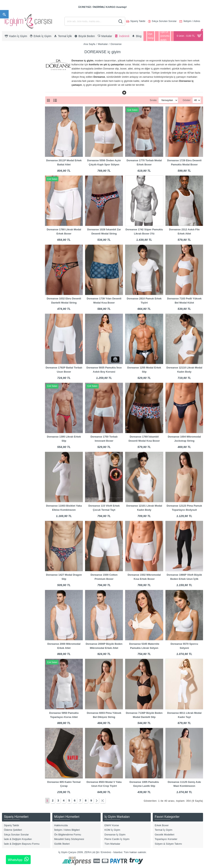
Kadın (10, 93)
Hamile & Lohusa (17, 146)
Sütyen (11, 164)
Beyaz (11, 299)
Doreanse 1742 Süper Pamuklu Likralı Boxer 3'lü (144, 232)
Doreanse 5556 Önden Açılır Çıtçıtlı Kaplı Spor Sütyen (104, 162)
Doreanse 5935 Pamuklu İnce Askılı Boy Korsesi (104, 370)
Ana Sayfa (89, 44)
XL (9, 217)
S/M (9, 248)
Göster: (187, 100)
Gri (9, 355)
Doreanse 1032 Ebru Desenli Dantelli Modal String (64, 301)
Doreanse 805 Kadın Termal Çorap (64, 784)
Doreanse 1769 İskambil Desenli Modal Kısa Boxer (144, 439)
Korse (10, 152)
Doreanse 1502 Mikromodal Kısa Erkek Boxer (144, 577)
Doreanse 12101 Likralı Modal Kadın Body (144, 508)
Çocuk (11, 105)
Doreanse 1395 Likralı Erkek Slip (64, 439)
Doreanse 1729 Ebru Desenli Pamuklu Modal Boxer (184, 162)
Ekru (10, 336)
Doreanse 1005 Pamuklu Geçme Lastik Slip (144, 784)
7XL (9, 261)
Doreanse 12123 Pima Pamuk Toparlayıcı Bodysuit (184, 508)
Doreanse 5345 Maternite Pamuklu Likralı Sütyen (144, 646)
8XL (9, 273)
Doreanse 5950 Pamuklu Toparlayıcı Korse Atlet (64, 715)
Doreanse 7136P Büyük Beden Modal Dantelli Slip (144, 715)
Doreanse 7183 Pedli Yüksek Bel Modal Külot (184, 301)
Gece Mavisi (14, 349)
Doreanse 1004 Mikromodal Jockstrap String (184, 439)
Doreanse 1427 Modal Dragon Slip (64, 577)
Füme (10, 342)
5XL (9, 242)
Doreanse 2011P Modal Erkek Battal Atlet (64, 162)
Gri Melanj (13, 361)
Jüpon (11, 183)
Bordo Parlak (14, 318)
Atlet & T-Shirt (15, 121)
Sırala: (147, 100)
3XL (9, 230)
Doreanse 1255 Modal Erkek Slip (144, 370)
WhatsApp (18, 859)
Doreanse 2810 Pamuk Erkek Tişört (144, 301)
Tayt (9, 171)
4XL (9, 236)
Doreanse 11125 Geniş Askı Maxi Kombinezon (184, 784)
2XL (9, 223)
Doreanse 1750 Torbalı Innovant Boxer (104, 439)
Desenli (11, 330)
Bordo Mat (13, 311)
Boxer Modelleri (16, 133)
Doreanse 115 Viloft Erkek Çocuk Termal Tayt (104, 508)
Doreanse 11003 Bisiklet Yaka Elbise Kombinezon (64, 508)
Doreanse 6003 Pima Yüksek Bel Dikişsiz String (104, 715)
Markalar (103, 44)
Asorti (10, 293)
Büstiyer (12, 139)
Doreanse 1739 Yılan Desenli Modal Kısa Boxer (104, 301)
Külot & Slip (14, 158)
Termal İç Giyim (16, 177)
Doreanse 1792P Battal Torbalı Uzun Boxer (64, 370)
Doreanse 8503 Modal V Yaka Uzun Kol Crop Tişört (104, 784)
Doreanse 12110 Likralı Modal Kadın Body (184, 370)
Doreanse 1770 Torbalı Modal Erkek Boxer (144, 162)
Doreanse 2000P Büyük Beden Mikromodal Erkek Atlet (104, 646)
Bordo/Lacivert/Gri (17, 324)
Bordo (11, 305)
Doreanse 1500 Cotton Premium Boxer (104, 577)
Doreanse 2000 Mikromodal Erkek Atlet (64, 646)
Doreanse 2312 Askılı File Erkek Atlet (184, 232)
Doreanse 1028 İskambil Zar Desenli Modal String (104, 232)
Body (10, 127)
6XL (9, 255)
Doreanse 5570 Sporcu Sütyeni (184, 646)
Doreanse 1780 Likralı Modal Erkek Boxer (64, 232)
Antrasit (11, 286)
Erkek (10, 99)
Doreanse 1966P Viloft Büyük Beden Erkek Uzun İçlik (184, 577)
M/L (9, 267)
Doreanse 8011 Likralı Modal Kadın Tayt (184, 715)
